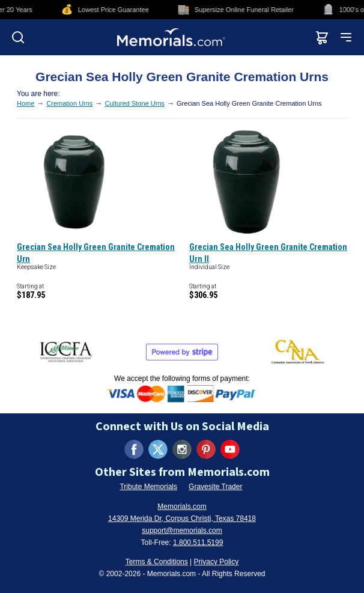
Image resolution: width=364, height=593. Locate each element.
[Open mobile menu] (346, 37)
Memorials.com (182, 506)
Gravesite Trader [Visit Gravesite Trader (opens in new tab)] (215, 487)
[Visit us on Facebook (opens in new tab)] (134, 449)
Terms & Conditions (157, 562)
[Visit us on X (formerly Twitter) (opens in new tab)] (158, 449)
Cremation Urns (69, 103)
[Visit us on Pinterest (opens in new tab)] (206, 449)
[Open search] (18, 37)
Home (26, 103)
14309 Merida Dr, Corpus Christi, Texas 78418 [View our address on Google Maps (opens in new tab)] (182, 518)
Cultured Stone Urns (135, 103)
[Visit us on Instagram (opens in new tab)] (182, 449)
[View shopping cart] (322, 37)
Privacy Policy (217, 562)
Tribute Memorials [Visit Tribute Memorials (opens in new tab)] (148, 487)
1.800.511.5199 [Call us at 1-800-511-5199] (198, 543)
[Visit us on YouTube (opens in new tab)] (230, 449)
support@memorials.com (182, 531)
